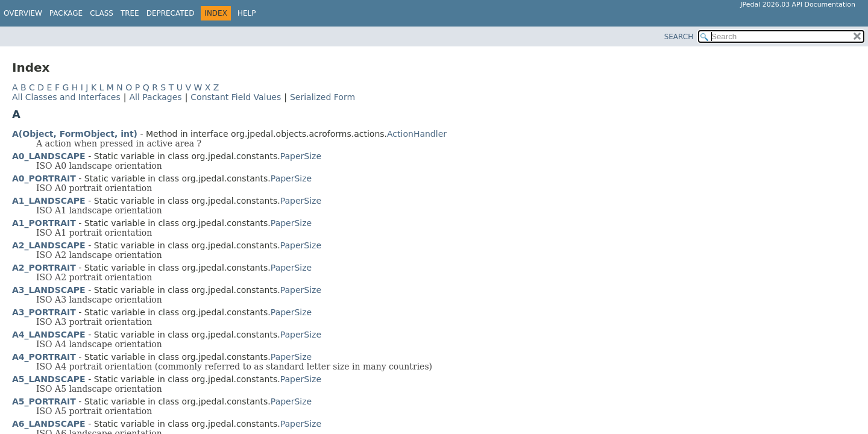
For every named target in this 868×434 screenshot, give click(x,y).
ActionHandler (417, 134)
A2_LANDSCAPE (49, 245)
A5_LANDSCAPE (49, 379)
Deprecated (171, 13)
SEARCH (679, 37)
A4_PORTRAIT (44, 357)
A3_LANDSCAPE (49, 290)
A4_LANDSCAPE (49, 335)
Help (247, 13)
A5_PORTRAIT (44, 401)
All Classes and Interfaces (66, 97)
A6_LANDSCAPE (49, 424)
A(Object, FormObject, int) (75, 134)
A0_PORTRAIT (44, 178)
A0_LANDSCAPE (49, 156)
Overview (23, 13)
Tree (130, 13)
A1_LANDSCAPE (49, 201)
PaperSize (301, 156)
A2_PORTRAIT (44, 268)
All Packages (155, 97)
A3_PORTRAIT (44, 312)
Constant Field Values (236, 97)
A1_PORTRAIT (44, 223)
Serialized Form (322, 97)
